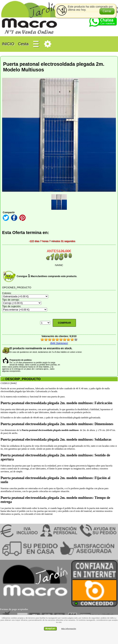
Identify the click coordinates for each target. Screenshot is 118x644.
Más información (69, 629)
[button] (107, 11)
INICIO (8, 44)
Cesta (23, 44)
